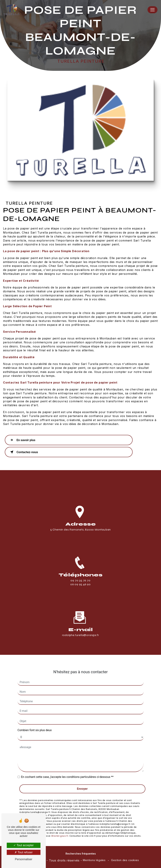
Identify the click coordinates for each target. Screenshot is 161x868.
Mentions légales (94, 860)
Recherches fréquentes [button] (81, 854)
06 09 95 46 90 (80, 589)
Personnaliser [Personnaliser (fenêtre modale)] (24, 859)
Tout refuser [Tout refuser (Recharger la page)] (24, 852)
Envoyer (82, 784)
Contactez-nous (23, 452)
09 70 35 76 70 (80, 585)
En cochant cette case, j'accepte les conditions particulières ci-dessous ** (67, 772)
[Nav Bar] (152, 10)
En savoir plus (22, 440)
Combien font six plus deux (35, 726)
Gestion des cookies (125, 860)
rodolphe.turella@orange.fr (81, 630)
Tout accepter (24, 845)
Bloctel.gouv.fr (60, 831)
